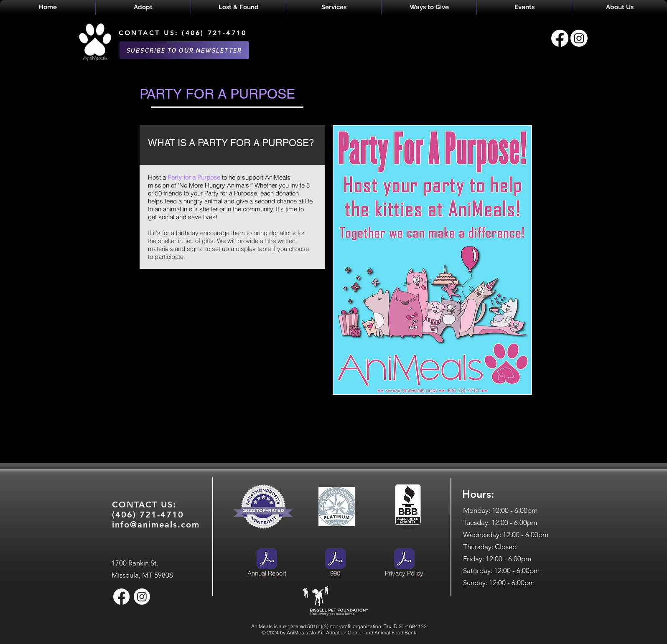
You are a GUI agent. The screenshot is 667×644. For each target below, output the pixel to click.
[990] (335, 564)
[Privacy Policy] (404, 564)
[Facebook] (560, 38)
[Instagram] (579, 38)
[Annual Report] (267, 564)
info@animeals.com (156, 525)
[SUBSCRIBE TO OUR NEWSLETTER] (184, 50)
